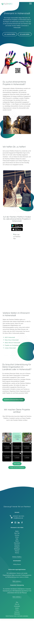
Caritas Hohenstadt (10, 348)
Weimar (17, 576)
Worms (17, 578)
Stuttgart (17, 572)
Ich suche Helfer (25, 34)
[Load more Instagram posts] (17, 489)
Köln (17, 564)
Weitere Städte (17, 582)
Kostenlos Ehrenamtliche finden (14, 425)
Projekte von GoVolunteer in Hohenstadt (16, 345)
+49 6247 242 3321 (18, 541)
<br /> (17, 275)
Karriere (17, 633)
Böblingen (17, 574)
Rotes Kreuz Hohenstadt (12, 340)
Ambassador (17, 632)
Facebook (22, 548)
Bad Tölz (17, 559)
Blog (17, 628)
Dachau (17, 560)
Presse (17, 635)
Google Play (17, 226)
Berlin (17, 557)
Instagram (15, 548)
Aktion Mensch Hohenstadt (12, 343)
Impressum (17, 637)
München (17, 570)
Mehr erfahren (17, 607)
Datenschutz (17, 639)
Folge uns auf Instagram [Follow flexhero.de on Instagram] (17, 493)
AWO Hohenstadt (10, 337)
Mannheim (17, 568)
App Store (17, 229)
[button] (7, 463)
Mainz (17, 566)
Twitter (12, 548)
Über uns (17, 630)
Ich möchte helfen (10, 34)
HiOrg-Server (17, 590)
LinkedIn (19, 548)
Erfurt (17, 562)
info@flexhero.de (18, 543)
